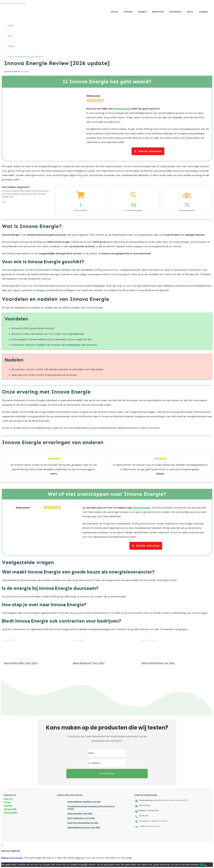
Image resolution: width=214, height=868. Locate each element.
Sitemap (8, 806)
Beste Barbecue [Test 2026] (89, 663)
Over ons (8, 799)
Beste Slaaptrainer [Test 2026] (81, 818)
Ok (202, 865)
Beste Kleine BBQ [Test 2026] (21, 663)
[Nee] (205, 865)
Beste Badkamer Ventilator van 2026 (84, 802)
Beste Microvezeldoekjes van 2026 (83, 823)
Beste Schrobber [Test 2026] (80, 814)
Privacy (8, 802)
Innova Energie (122, 109)
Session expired (10, 851)
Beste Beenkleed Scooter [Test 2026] (84, 827)
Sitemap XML (10, 809)
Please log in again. (12, 858)
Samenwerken (11, 813)
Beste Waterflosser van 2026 (158, 663)
